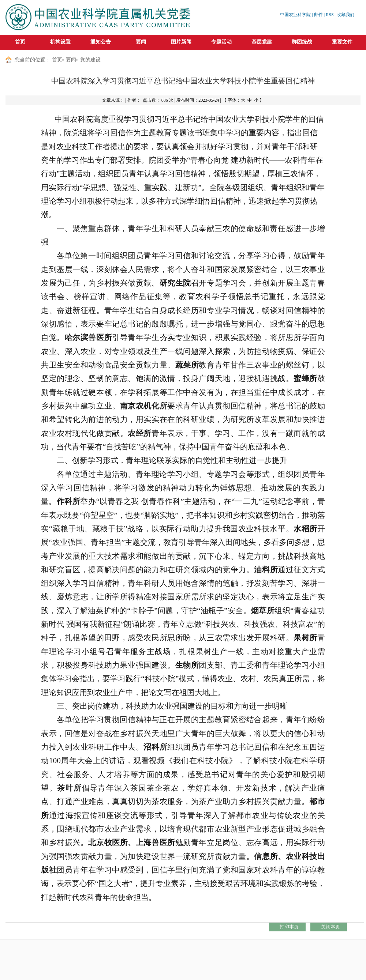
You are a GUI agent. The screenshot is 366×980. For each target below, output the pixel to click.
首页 (20, 42)
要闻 (71, 60)
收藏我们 (346, 15)
